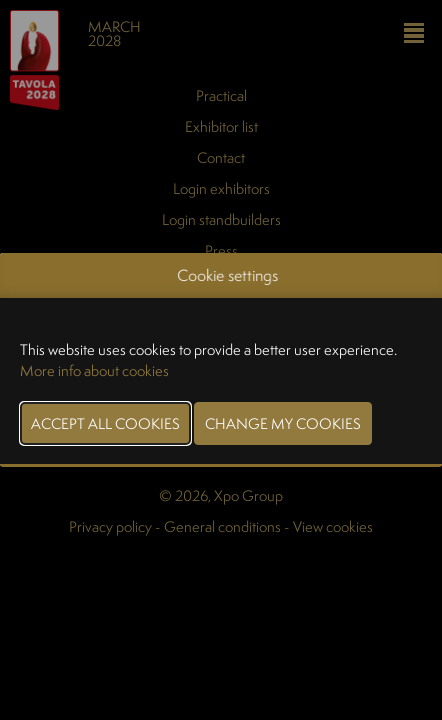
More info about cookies (94, 370)
